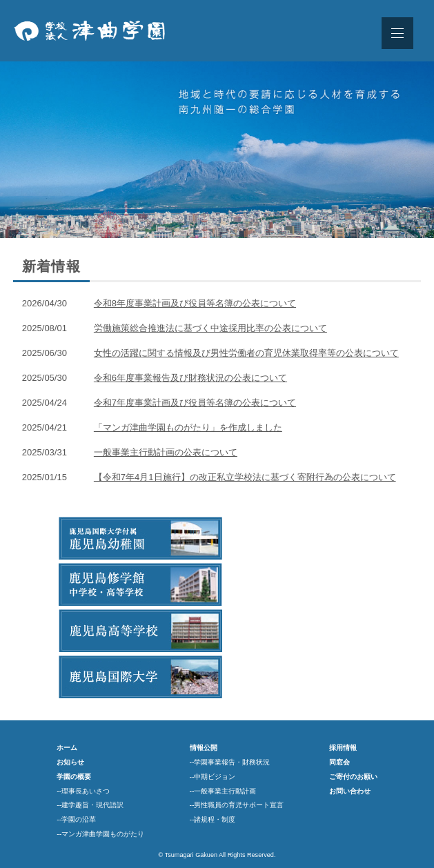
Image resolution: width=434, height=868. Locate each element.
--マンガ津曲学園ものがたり (100, 834)
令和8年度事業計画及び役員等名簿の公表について (195, 303)
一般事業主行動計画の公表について (166, 452)
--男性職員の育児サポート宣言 (237, 805)
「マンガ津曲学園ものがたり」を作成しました (188, 427)
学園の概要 (74, 777)
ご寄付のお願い (353, 777)
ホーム (67, 748)
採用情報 (343, 748)
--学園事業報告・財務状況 (230, 762)
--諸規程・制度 (213, 819)
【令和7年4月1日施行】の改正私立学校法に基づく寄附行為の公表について (245, 477)
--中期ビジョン (213, 777)
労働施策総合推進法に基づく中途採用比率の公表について (210, 328)
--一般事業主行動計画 (223, 791)
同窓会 (339, 762)
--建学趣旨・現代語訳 (90, 805)
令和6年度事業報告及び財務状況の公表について (190, 378)
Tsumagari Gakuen (191, 855)
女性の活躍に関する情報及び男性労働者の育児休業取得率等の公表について (246, 353)
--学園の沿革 (76, 819)
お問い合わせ (350, 791)
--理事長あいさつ (83, 791)
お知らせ (70, 762)
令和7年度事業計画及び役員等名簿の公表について (195, 403)
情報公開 (204, 748)
